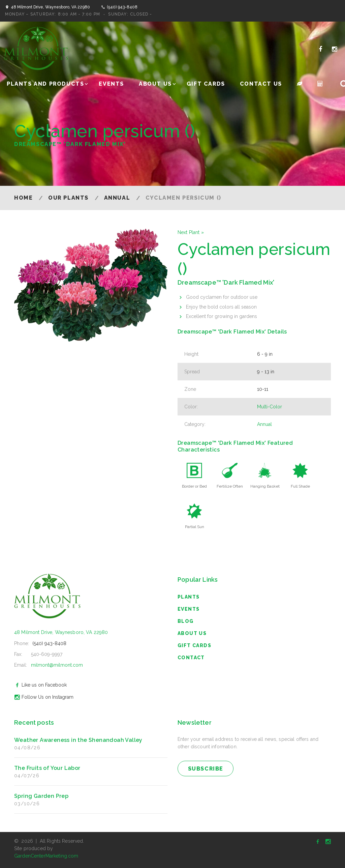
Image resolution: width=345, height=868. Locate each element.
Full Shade (300, 486)
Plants (189, 597)
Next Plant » (191, 232)
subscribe (206, 769)
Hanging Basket (265, 486)
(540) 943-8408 (122, 7)
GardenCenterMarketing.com (46, 856)
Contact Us (261, 84)
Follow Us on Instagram (43, 697)
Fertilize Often (230, 486)
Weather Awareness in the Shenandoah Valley (78, 740)
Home (23, 198)
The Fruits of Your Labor (47, 768)
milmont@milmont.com (57, 665)
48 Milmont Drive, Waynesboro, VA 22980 (50, 7)
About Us (155, 84)
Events (111, 84)
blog (186, 621)
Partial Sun (195, 527)
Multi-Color (270, 407)
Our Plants (68, 198)
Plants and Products (45, 84)
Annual (117, 198)
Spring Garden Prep (41, 796)
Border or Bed (194, 486)
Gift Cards (206, 84)
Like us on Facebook (40, 685)
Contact (191, 658)
